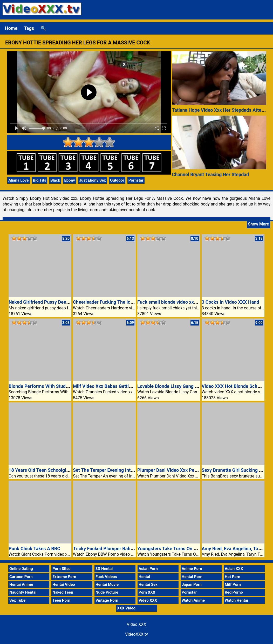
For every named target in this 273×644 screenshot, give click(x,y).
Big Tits (40, 180)
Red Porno (234, 592)
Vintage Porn (107, 600)
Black (55, 180)
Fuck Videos (106, 577)
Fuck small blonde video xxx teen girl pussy (183, 302)
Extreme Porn (64, 577)
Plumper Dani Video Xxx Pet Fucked (175, 470)
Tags (29, 28)
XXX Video (126, 608)
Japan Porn (192, 585)
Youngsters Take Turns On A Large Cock (179, 549)
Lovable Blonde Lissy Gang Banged (174, 386)
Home (11, 28)
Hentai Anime (21, 585)
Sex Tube (17, 600)
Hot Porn (233, 577)
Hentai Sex (148, 585)
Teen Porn (61, 600)
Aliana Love (18, 180)
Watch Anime (193, 600)
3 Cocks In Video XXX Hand (230, 302)
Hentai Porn (192, 577)
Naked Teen (63, 592)
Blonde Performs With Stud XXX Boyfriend (53, 386)
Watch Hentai (236, 600)
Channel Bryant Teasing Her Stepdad (211, 174)
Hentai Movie (107, 585)
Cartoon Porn (21, 577)
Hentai (144, 577)
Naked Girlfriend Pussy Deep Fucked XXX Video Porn (64, 302)
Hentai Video (64, 585)
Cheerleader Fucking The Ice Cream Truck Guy (121, 302)
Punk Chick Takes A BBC (34, 549)
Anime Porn (192, 569)
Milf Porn (233, 585)
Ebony (69, 180)
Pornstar (136, 180)
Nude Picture (107, 592)
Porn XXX (147, 592)
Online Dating (21, 569)
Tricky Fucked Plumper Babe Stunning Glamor (121, 549)
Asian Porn (148, 569)
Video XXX (148, 600)
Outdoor (117, 180)
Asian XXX (234, 569)
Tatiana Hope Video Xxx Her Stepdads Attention (222, 110)
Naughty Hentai (23, 592)
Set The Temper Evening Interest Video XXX (119, 470)
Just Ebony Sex (93, 180)
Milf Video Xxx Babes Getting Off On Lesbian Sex (124, 386)
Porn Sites (62, 569)
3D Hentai (104, 569)
